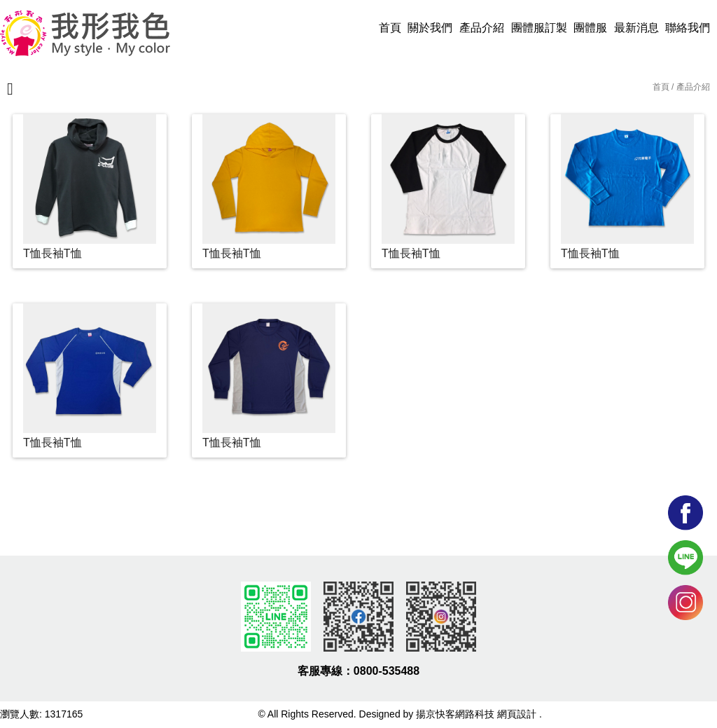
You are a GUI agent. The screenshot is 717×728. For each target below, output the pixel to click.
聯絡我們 (688, 28)
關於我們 (430, 28)
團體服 (590, 28)
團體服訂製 (539, 28)
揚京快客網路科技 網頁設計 (476, 714)
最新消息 (636, 28)
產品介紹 (482, 28)
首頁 (390, 28)
